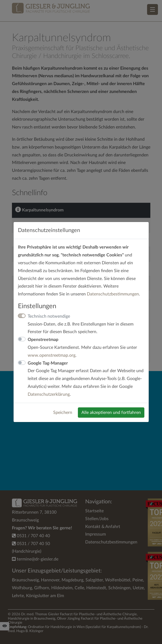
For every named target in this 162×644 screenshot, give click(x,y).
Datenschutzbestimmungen (113, 294)
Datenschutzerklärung (49, 394)
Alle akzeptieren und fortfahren (111, 413)
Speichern (63, 413)
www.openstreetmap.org (52, 355)
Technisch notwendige (49, 316)
